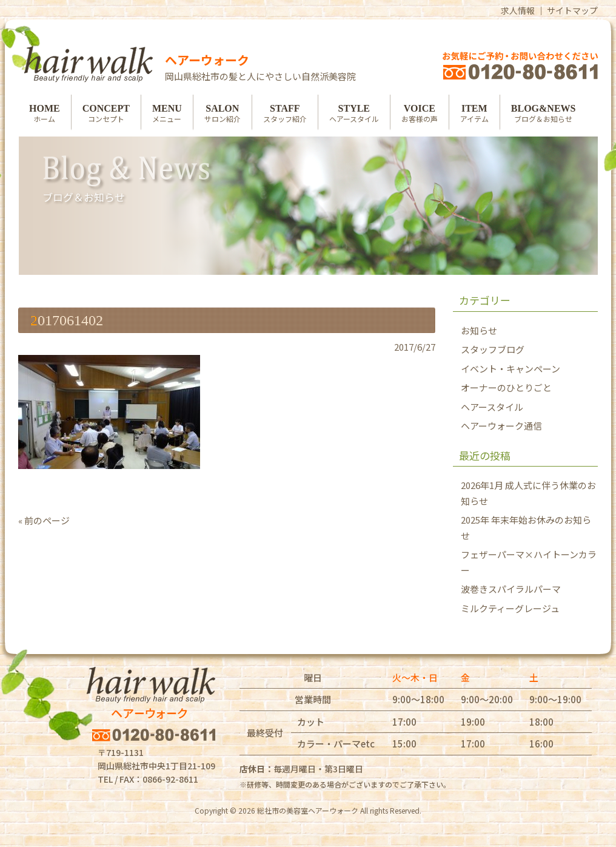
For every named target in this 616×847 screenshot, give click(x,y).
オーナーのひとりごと (506, 387)
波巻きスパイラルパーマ (511, 589)
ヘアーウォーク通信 (501, 426)
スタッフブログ (493, 349)
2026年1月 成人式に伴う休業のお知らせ (528, 493)
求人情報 (518, 10)
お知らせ (479, 330)
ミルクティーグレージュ (510, 608)
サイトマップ (572, 10)
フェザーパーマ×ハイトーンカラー (529, 562)
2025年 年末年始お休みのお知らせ (526, 528)
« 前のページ (44, 520)
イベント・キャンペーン (511, 369)
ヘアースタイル (492, 407)
